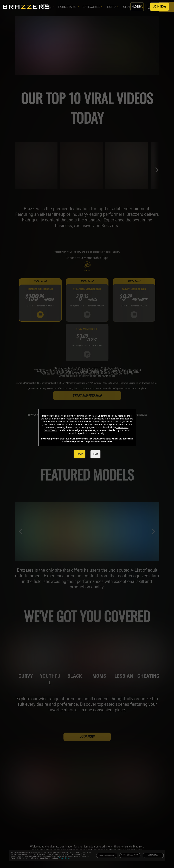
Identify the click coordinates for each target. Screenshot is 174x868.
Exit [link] (95, 454)
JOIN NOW (159, 7)
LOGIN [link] (137, 7)
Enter (80, 454)
